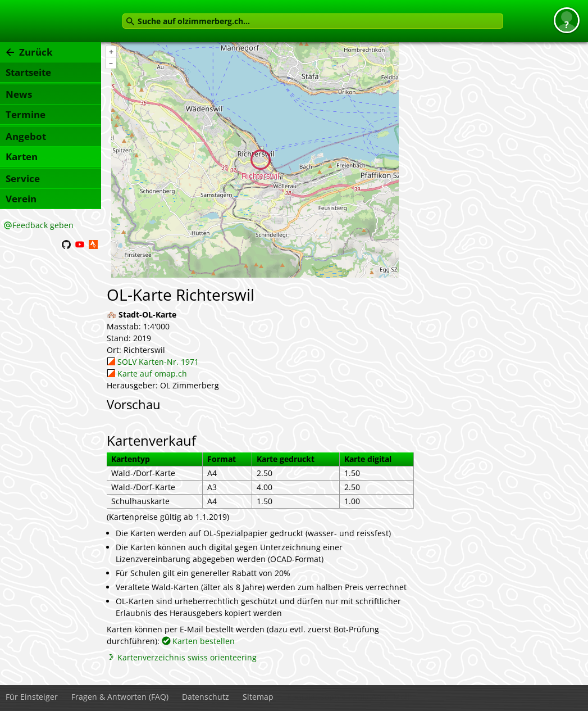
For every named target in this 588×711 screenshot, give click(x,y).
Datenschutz (206, 697)
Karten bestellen (204, 641)
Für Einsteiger (32, 697)
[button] (567, 20)
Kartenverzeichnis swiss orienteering (187, 657)
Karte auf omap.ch (152, 373)
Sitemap (258, 697)
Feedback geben (43, 225)
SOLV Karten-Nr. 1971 (158, 362)
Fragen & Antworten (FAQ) (120, 697)
